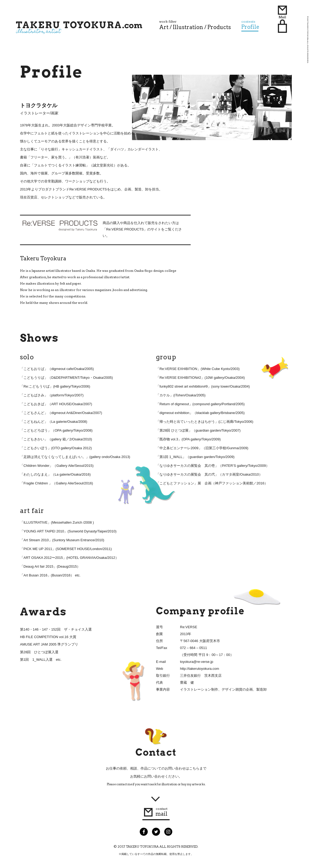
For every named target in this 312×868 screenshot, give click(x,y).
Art (164, 27)
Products (219, 27)
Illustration (188, 27)
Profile (250, 25)
